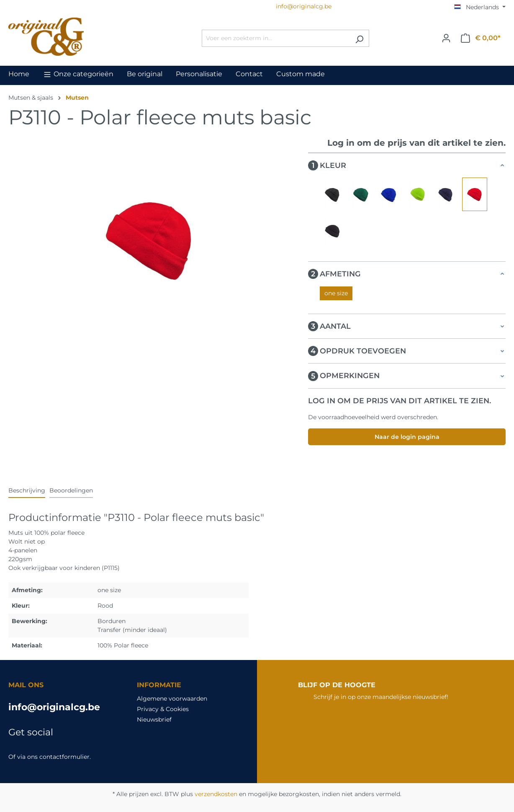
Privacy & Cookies (163, 709)
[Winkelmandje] (481, 38)
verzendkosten (216, 794)
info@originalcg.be (54, 707)
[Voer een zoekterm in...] (276, 38)
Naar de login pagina (407, 437)
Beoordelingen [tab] (71, 490)
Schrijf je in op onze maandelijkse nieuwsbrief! (381, 697)
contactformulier (64, 757)
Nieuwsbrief (154, 719)
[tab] (27, 491)
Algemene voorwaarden (172, 699)
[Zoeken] (359, 38)
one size (336, 293)
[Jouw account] (446, 38)
